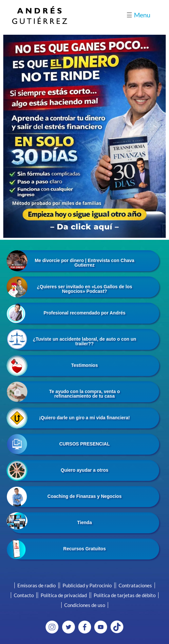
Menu (138, 15)
